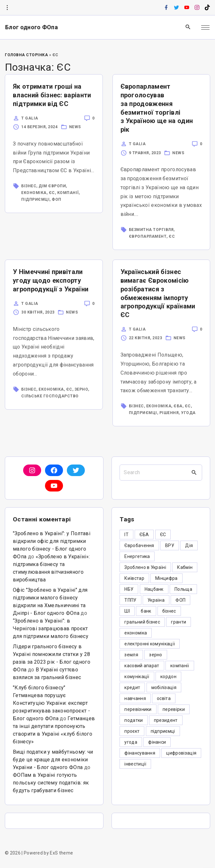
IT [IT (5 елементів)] (126, 535)
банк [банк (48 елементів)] (146, 611)
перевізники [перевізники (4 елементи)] (138, 709)
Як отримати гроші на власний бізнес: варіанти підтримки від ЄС (52, 95)
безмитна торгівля (151, 230)
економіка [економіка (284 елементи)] (136, 633)
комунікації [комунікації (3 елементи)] (137, 677)
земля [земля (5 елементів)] (131, 655)
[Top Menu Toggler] (205, 27)
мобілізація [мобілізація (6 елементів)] (164, 687)
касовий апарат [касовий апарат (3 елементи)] (142, 666)
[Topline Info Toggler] (7, 8)
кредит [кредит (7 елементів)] (132, 687)
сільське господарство (50, 396)
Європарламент (148, 236)
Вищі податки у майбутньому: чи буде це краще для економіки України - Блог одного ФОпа (53, 760)
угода (188, 413)
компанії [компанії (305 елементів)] (180, 666)
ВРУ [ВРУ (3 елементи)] (170, 545)
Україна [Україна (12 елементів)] (156, 600)
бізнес (29, 186)
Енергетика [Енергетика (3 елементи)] (137, 556)
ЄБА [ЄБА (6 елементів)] (144, 535)
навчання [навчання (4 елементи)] (135, 698)
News (75, 127)
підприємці (35, 199)
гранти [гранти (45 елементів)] (179, 622)
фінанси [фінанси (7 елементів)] (157, 742)
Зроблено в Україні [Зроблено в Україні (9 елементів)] (145, 567)
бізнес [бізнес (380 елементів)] (169, 611)
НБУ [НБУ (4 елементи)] (129, 589)
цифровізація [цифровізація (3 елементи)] (181, 753)
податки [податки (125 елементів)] (134, 720)
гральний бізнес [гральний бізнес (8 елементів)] (142, 622)
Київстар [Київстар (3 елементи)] (134, 578)
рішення (169, 413)
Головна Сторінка (26, 55)
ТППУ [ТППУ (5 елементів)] (130, 600)
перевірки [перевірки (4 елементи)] (174, 709)
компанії (68, 193)
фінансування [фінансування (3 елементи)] (140, 753)
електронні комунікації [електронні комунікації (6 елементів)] (150, 644)
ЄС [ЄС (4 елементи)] (163, 535)
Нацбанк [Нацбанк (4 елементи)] (154, 589)
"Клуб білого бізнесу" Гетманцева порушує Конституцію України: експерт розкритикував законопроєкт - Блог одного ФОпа (51, 703)
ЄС (52, 193)
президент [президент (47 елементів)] (166, 720)
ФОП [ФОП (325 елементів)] (180, 600)
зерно (81, 389)
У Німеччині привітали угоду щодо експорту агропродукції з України (51, 280)
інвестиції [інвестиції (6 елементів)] (135, 764)
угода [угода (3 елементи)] (131, 742)
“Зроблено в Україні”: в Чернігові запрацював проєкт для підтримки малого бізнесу (51, 629)
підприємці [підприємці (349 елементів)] (163, 731)
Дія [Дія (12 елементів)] (189, 545)
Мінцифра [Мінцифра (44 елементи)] (166, 578)
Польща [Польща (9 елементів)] (183, 589)
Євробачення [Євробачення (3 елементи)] (139, 545)
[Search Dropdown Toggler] (188, 27)
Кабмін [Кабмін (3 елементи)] (185, 567)
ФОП (57, 199)
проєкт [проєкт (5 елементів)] (132, 731)
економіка (34, 193)
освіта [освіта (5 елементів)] (164, 698)
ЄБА (178, 406)
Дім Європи (52, 186)
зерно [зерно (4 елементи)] (156, 655)
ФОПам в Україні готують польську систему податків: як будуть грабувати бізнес (51, 783)
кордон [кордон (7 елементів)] (168, 677)
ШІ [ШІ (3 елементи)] (127, 611)
